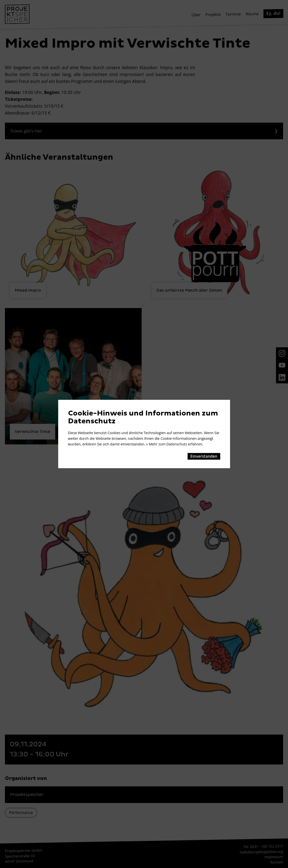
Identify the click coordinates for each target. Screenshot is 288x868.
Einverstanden (204, 456)
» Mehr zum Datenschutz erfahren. (175, 444)
